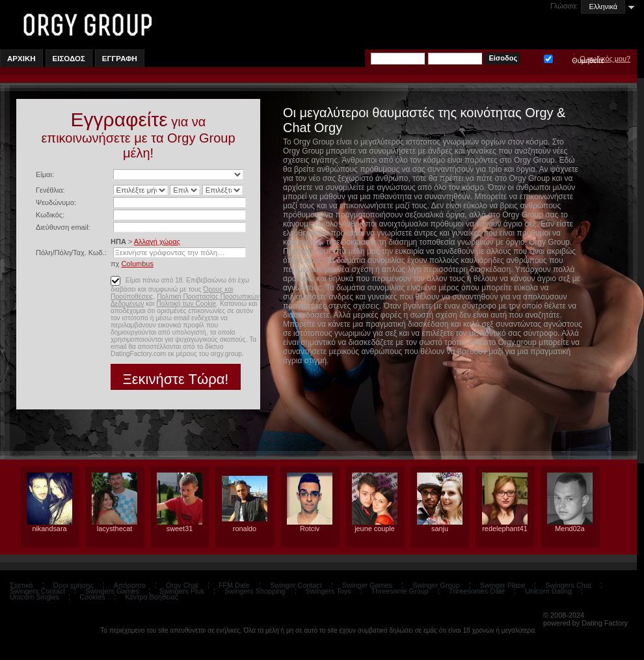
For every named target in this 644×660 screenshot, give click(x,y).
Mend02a (570, 529)
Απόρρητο (130, 585)
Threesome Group (400, 591)
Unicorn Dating (548, 591)
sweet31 (180, 529)
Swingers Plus (182, 591)
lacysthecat (114, 529)
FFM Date (234, 585)
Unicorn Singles (34, 597)
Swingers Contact (37, 591)
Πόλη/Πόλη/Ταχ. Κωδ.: (71, 253)
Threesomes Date (477, 591)
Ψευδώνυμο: (56, 202)
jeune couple (375, 529)
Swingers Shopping (255, 591)
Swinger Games (367, 585)
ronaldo (245, 529)
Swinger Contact (296, 585)
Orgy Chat (182, 585)
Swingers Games (112, 591)
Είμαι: (45, 174)
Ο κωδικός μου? (605, 59)
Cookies (92, 597)
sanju (440, 529)
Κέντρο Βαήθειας (152, 597)
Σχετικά (21, 585)
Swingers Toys (329, 591)
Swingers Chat (568, 585)
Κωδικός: (50, 215)
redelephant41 (505, 529)
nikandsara (49, 529)
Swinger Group (436, 585)
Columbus (137, 264)
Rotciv (310, 529)
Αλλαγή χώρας (157, 241)
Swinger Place (503, 585)
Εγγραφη (120, 59)
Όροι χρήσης (74, 585)
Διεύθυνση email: (63, 227)
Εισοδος (69, 59)
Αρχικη (21, 59)
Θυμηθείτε (548, 58)
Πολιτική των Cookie (186, 304)
